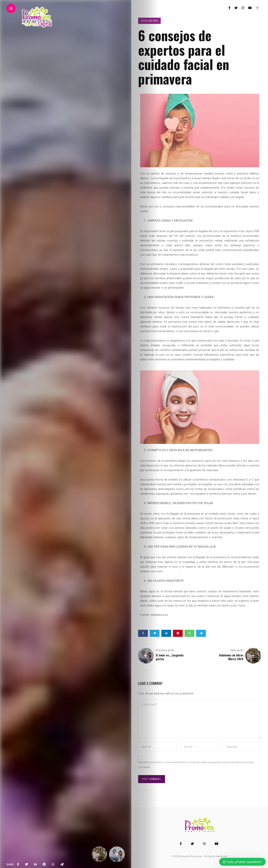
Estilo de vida (149, 21)
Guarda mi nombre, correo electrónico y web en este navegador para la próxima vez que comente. (196, 765)
